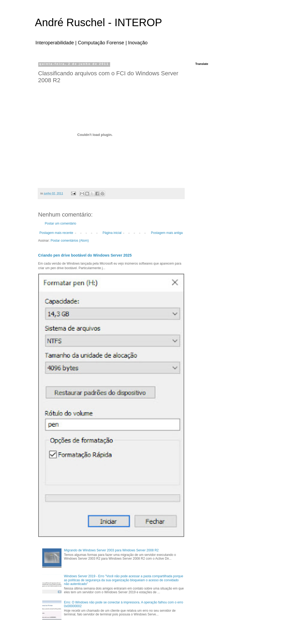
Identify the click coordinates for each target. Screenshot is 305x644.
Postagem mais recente (56, 233)
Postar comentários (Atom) (70, 241)
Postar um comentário (61, 223)
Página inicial (112, 233)
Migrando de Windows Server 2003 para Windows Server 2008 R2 (111, 550)
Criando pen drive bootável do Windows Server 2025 (85, 255)
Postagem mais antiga (167, 233)
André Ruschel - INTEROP (99, 22)
